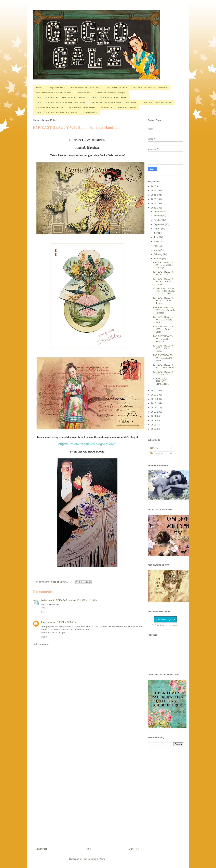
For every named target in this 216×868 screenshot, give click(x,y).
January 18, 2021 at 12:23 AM (83, 600)
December (159, 211)
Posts (154, 448)
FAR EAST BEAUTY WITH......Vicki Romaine (163, 339)
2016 (154, 408)
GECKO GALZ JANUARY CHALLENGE (161, 381)
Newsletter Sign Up (165, 619)
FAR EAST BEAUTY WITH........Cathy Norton (163, 320)
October (158, 220)
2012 (154, 425)
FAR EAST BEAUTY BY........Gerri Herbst (164, 366)
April (156, 246)
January (158, 259)
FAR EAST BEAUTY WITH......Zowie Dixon (163, 329)
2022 (154, 203)
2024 (154, 195)
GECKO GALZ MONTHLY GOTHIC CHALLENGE (114, 103)
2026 (154, 186)
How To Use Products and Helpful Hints (54, 92)
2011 (154, 429)
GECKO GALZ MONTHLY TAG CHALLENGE (56, 113)
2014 (154, 416)
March (157, 250)
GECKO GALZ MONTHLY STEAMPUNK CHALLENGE (61, 103)
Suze (44, 622)
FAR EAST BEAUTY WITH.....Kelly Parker (163, 348)
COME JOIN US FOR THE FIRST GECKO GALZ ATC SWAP (164, 291)
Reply (44, 612)
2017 (154, 403)
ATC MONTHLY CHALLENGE (49, 108)
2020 (154, 390)
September (159, 224)
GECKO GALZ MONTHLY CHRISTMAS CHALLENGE (60, 98)
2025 (154, 190)
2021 (154, 208)
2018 (154, 399)
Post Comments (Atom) (94, 859)
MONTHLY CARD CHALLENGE (157, 103)
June (156, 237)
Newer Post (41, 849)
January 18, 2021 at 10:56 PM (62, 622)
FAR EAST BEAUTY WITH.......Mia (163, 273)
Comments (156, 454)
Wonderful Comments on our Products (150, 88)
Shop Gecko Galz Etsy (117, 88)
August (157, 229)
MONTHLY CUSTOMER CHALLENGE (118, 108)
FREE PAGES (84, 92)
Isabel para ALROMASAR (54, 600)
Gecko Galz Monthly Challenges (111, 92)
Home (39, 88)
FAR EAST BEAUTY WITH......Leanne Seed (163, 358)
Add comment (41, 644)
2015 (154, 412)
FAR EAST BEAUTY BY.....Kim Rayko (163, 373)
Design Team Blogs (56, 88)
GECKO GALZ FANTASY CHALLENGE (109, 98)
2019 (154, 395)
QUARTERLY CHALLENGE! (82, 108)
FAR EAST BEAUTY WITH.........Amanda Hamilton (164, 310)
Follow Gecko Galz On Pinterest (86, 88)
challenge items (90, 113)
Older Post (134, 849)
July (156, 233)
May (156, 241)
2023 (154, 199)
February (158, 254)
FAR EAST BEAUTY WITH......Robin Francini (163, 281)
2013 (154, 420)
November (159, 216)
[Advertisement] (87, 785)
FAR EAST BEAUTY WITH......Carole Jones (163, 300)
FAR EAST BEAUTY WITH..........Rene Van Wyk (163, 265)
